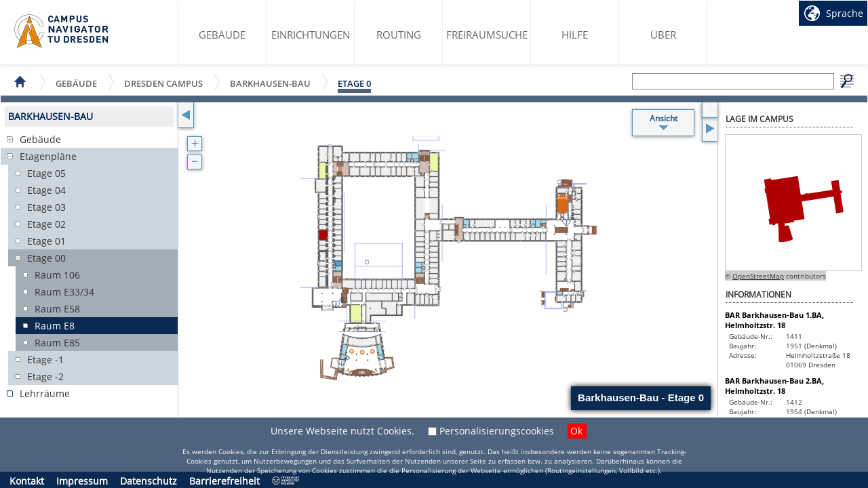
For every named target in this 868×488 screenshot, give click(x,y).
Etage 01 (46, 241)
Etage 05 (46, 173)
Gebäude (222, 35)
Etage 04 (46, 190)
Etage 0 (354, 83)
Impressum (82, 481)
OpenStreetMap (758, 276)
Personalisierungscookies (497, 431)
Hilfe (575, 35)
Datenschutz (149, 481)
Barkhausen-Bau (270, 83)
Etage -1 (45, 360)
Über (663, 35)
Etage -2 (45, 377)
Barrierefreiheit (224, 481)
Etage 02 (46, 224)
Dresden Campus (163, 83)
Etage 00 (46, 258)
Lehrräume (45, 393)
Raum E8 (55, 326)
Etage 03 (46, 207)
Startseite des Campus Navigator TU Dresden (62, 31)
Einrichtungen (311, 35)
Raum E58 (57, 309)
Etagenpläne (48, 156)
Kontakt (27, 481)
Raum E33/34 (64, 292)
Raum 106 (57, 275)
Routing (399, 35)
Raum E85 (57, 343)
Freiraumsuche (487, 35)
